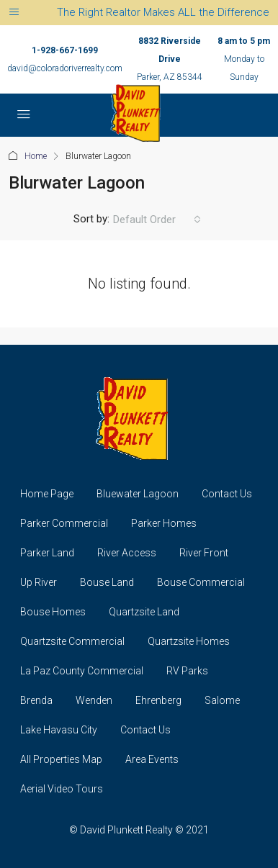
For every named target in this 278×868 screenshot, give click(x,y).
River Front (204, 553)
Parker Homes (164, 523)
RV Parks (187, 671)
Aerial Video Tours (62, 789)
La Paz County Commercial (82, 671)
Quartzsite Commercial (72, 641)
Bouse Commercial (201, 582)
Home (36, 156)
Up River (39, 582)
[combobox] (157, 220)
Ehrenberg (158, 700)
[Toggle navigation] (14, 13)
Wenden (94, 700)
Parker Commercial (64, 523)
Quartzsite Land (144, 612)
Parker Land (47, 553)
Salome (222, 700)
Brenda (36, 700)
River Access (127, 553)
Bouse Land (107, 582)
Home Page (47, 494)
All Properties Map (61, 759)
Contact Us (227, 494)
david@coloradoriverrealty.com (65, 68)
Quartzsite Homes (189, 641)
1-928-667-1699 (65, 50)
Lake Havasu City (59, 730)
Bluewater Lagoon (138, 494)
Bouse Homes (53, 612)
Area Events (152, 759)
